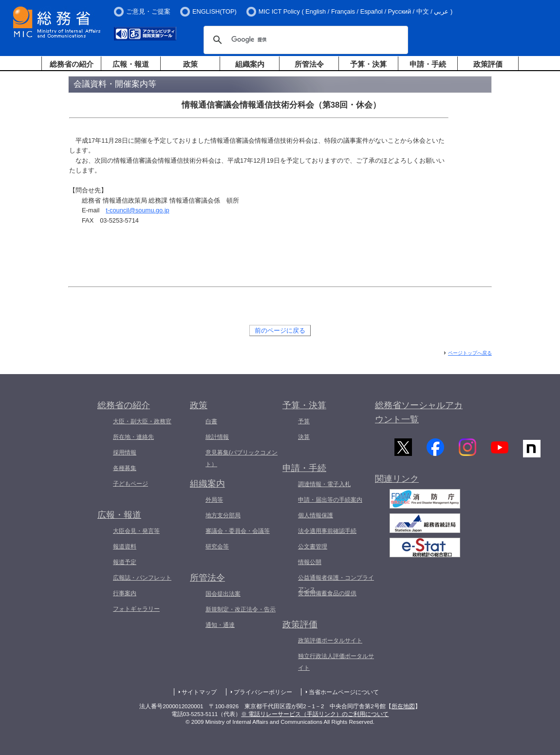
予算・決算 (368, 64)
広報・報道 (131, 64)
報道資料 (125, 547)
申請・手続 (428, 64)
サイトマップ (199, 692)
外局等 (214, 500)
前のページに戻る (280, 330)
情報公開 (310, 562)
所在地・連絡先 (133, 437)
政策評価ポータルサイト (330, 641)
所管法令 (309, 64)
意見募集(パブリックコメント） (242, 458)
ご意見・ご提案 (148, 11)
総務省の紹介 (72, 64)
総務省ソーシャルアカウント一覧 (419, 412)
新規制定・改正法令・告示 (241, 609)
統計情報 (217, 437)
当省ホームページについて (344, 692)
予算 (304, 421)
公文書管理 (313, 547)
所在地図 (403, 706)
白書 (211, 421)
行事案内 (125, 593)
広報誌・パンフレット (142, 578)
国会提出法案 (223, 594)
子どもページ (131, 484)
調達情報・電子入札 (324, 484)
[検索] (304, 40)
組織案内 (250, 64)
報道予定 (125, 562)
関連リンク (397, 481)
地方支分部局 (223, 515)
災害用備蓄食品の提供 (327, 593)
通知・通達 (220, 625)
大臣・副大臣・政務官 (142, 421)
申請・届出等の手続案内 (330, 500)
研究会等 (217, 547)
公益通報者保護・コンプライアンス (336, 584)
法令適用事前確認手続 (327, 531)
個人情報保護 (316, 515)
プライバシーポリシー (263, 692)
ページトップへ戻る (470, 353)
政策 (190, 64)
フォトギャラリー (136, 609)
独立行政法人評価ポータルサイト (336, 662)
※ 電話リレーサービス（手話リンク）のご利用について (315, 714)
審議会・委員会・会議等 (238, 531)
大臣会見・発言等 (136, 531)
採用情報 (125, 453)
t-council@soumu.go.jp (137, 210)
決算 (304, 437)
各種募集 (125, 468)
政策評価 (488, 64)
